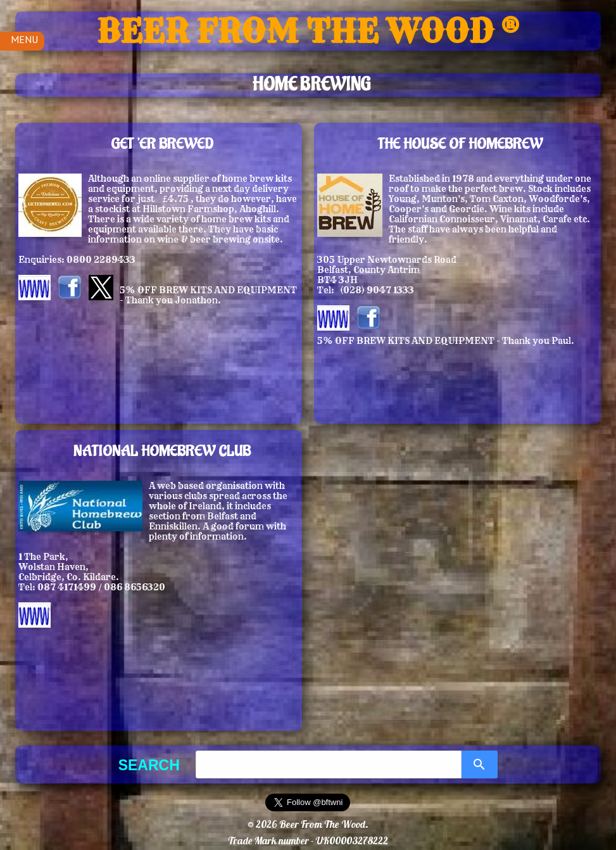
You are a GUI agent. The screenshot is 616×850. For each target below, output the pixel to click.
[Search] (480, 764)
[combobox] (329, 764)
